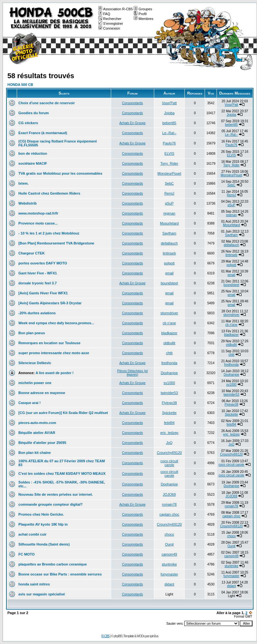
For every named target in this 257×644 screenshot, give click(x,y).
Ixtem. (23, 183)
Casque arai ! (29, 403)
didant (169, 584)
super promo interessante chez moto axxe (54, 353)
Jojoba (169, 113)
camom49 (169, 554)
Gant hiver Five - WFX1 (38, 273)
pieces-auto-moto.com (37, 423)
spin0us (154, 636)
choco (169, 534)
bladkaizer (169, 333)
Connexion (109, 28)
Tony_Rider (169, 163)
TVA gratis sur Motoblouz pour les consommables (60, 173)
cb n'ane (169, 323)
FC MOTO (27, 554)
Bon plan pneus (32, 333)
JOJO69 (169, 494)
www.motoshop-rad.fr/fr (38, 213)
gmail (169, 273)
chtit (169, 353)
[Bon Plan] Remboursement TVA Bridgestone (56, 243)
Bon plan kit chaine (35, 453)
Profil (140, 14)
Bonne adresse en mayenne (42, 393)
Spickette (169, 413)
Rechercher (110, 19)
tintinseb (169, 253)
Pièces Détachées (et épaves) (133, 373)
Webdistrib (27, 203)
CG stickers (28, 123)
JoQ (169, 443)
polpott (169, 263)
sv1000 (169, 383)
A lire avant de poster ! (55, 373)
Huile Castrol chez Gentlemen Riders (49, 193)
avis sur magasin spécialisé (42, 594)
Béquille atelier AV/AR (37, 433)
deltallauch (169, 243)
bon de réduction (33, 153)
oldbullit (169, 343)
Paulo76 (169, 143)
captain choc (169, 514)
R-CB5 (106, 636)
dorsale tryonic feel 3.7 (37, 283)
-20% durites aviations (37, 313)
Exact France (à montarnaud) (43, 133)
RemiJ (169, 193)
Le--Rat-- (169, 133)
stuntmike (169, 564)
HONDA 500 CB (20, 85)
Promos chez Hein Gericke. (41, 514)
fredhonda (169, 363)
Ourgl (169, 544)
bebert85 (169, 123)
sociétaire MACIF (33, 163)
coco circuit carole (169, 463)
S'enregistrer (111, 23)
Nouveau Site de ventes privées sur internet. (56, 494)
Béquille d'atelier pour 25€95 (42, 443)
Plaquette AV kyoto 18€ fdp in (43, 524)
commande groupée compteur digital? (50, 504)
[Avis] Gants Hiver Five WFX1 (43, 293)
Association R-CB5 (115, 9)
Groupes (143, 9)
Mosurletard (169, 223)
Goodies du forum (34, 113)
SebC (169, 183)
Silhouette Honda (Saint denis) (44, 544)
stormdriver (169, 313)
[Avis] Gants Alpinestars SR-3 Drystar (50, 303)
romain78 (169, 504)
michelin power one (35, 383)
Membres (143, 19)
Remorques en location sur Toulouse (49, 343)
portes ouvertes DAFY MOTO (43, 263)
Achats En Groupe (132, 123)
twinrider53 (169, 393)
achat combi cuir (32, 534)
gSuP (169, 203)
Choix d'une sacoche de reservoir (47, 103)
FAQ (104, 14)
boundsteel (169, 283)
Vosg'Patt (169, 103)
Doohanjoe (169, 373)
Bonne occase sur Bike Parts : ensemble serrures (60, 574)
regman (169, 213)
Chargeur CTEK (31, 253)
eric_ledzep (169, 433)
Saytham (169, 233)
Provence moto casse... (38, 223)
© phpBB (116, 636)
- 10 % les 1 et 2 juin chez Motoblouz (49, 233)
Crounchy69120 (169, 453)
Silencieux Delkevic (35, 363)
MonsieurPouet (169, 173)
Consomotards (133, 103)
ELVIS (169, 153)
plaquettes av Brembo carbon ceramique (53, 564)
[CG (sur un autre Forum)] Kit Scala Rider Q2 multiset (63, 413)
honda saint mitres (34, 584)
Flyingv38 (169, 403)
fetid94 (169, 423)
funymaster (169, 574)
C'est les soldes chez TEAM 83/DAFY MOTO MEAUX (62, 474)
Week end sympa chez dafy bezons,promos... (56, 323)
